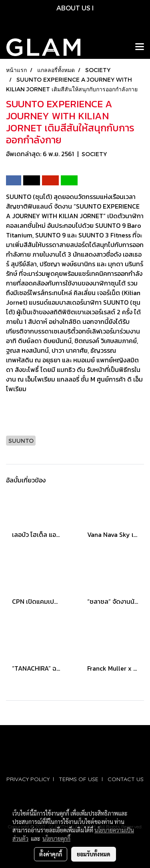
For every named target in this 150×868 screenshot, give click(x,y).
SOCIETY (94, 154)
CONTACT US (126, 779)
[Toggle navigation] (140, 47)
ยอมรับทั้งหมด (94, 854)
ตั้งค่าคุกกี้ (51, 854)
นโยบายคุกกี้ (56, 838)
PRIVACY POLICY (28, 779)
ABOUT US (73, 8)
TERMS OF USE (79, 779)
